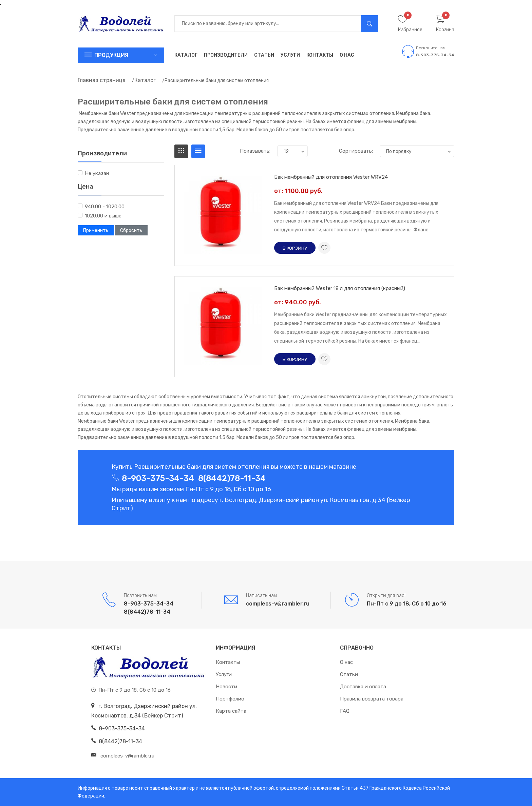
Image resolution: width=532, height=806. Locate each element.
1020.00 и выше (103, 216)
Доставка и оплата (363, 687)
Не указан (97, 173)
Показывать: (255, 151)
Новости (226, 687)
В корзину (295, 248)
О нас (347, 55)
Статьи (264, 55)
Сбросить (131, 231)
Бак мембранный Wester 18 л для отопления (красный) (340, 288)
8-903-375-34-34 (435, 55)
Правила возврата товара (372, 699)
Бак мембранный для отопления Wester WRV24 (331, 177)
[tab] (181, 151)
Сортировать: (356, 151)
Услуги (290, 55)
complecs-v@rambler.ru (278, 604)
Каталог (186, 55)
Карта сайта (231, 711)
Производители (226, 55)
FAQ (345, 711)
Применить (96, 231)
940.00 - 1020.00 (105, 207)
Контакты (320, 55)
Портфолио (230, 699)
